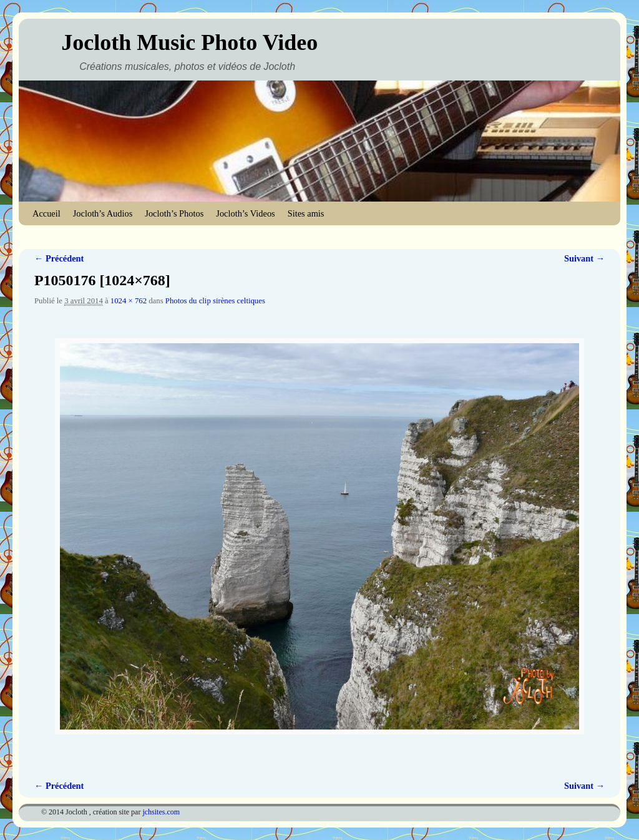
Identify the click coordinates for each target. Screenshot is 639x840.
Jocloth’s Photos (174, 213)
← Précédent (59, 258)
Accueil (46, 213)
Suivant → (584, 258)
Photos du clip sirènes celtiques (215, 301)
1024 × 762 (129, 301)
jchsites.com (161, 812)
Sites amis (306, 213)
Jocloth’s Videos (245, 213)
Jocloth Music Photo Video (189, 42)
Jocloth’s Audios (103, 213)
